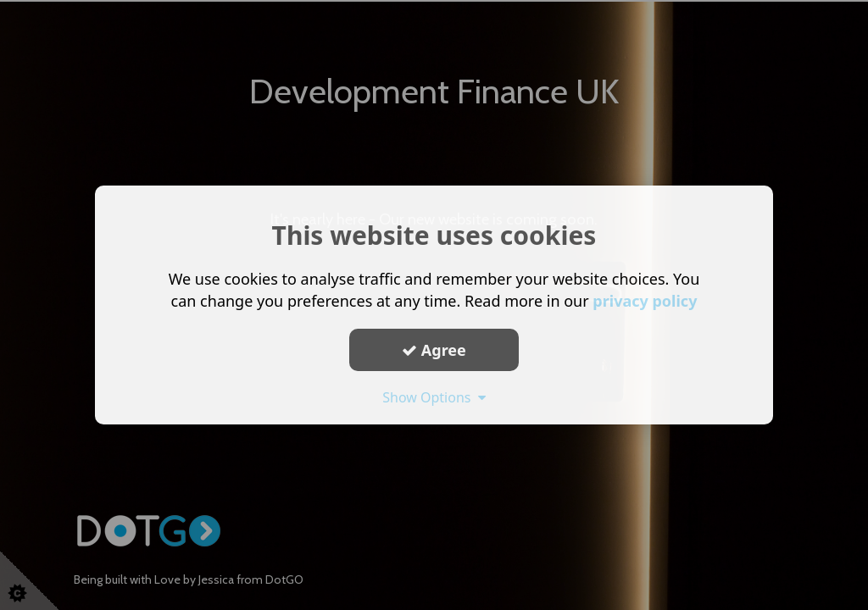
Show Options (434, 397)
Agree (434, 349)
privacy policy (645, 301)
